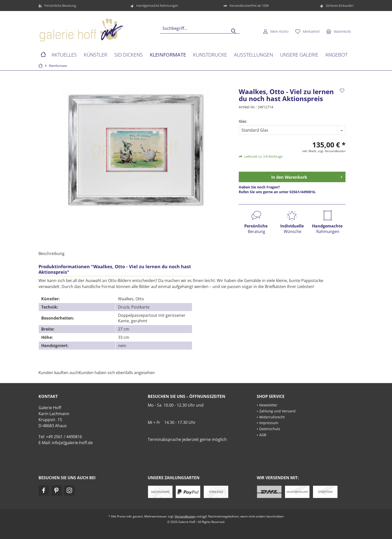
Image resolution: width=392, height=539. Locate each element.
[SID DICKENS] (128, 55)
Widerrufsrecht (272, 417)
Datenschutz (270, 429)
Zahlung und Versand (277, 411)
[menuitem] (338, 31)
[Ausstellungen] (253, 55)
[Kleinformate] (168, 55)
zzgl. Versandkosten (332, 151)
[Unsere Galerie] (299, 55)
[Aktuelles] (64, 55)
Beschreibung (51, 253)
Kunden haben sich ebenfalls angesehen (117, 373)
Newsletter (268, 405)
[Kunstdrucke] (210, 55)
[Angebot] (336, 55)
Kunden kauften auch (59, 373)
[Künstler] (95, 55)
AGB (263, 435)
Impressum (269, 423)
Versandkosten (185, 516)
